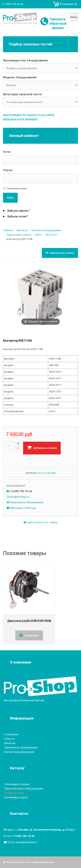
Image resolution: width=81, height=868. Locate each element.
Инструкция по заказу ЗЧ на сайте (29, 115)
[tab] (40, 61)
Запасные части (14, 793)
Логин (7, 152)
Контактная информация (19, 752)
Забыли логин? (17, 216)
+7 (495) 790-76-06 (23, 836)
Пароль (8, 170)
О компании (11, 734)
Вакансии (10, 743)
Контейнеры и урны (16, 797)
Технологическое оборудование (24, 789)
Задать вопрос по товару (40, 522)
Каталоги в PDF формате (20, 119)
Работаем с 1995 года (23, 508)
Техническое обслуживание (27, 502)
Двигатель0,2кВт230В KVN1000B (29, 621)
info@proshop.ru (20, 497)
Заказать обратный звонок (58, 23)
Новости (9, 739)
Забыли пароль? (18, 211)
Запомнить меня (17, 188)
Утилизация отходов (17, 784)
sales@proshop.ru (27, 842)
